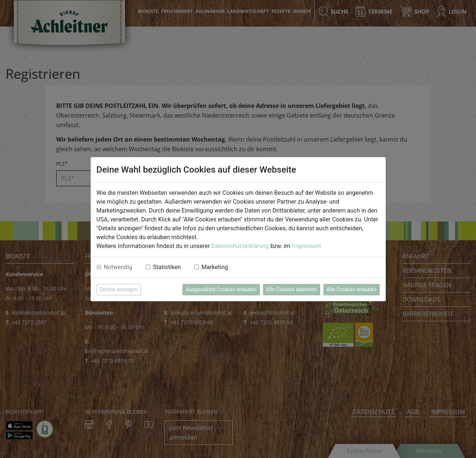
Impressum (307, 246)
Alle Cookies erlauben (351, 289)
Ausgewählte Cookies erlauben (221, 289)
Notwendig (118, 267)
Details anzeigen (119, 289)
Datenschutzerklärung (240, 246)
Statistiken (167, 267)
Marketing (215, 267)
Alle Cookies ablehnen (292, 289)
